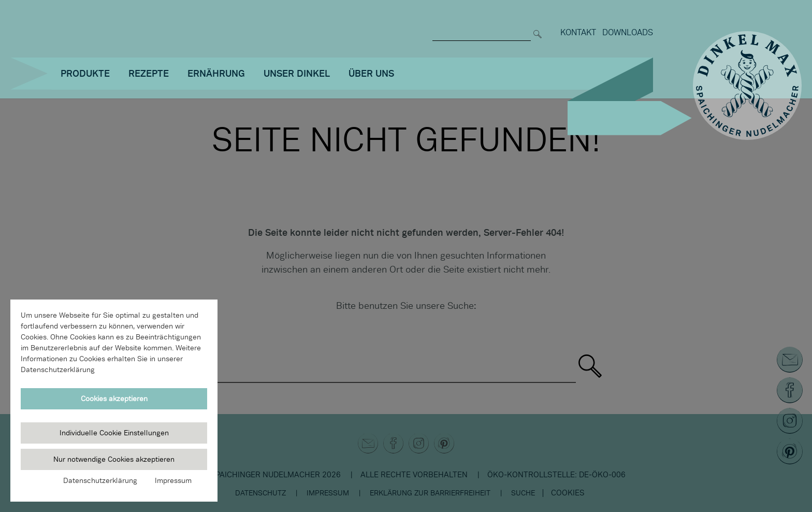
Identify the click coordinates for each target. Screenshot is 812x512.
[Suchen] (538, 27)
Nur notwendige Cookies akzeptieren (114, 459)
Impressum (173, 480)
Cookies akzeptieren (114, 399)
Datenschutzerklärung (100, 480)
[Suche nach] (482, 27)
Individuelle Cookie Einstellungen (114, 433)
